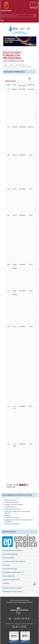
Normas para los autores (12, 518)
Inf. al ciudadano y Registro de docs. (14, 572)
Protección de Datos (28, 624)
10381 (8, 264)
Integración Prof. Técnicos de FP (11, 580)
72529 (8, 327)
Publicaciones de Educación (13, 509)
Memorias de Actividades (12, 524)
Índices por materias (26, 67)
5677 (8, 127)
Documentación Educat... (11, 67)
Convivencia (6, 583)
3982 (8, 444)
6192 (8, 291)
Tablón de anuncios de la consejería (14, 592)
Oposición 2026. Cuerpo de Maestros (13, 551)
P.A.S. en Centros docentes (10, 569)
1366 (8, 406)
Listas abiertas (6, 565)
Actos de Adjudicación (9, 576)
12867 (8, 215)
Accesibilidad (9, 624)
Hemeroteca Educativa (11, 502)
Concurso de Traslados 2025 (10, 554)
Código (8, 85)
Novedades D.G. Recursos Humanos (12, 588)
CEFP (11, 65)
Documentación (20, 65)
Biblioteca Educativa (11, 500)
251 (8, 89)
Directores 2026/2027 (8, 558)
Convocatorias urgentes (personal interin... (14, 561)
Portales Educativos (11, 507)
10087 (8, 155)
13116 (8, 189)
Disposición (31, 85)
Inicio (5, 65)
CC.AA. (14, 85)
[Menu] (2, 20)
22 (27, 485)
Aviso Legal (18, 624)
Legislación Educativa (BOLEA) (14, 505)
